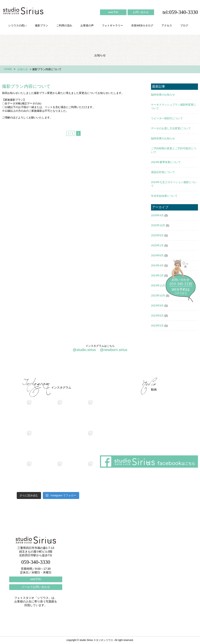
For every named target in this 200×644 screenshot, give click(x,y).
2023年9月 (157, 306)
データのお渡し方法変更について (171, 128)
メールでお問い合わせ (36, 587)
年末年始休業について (164, 196)
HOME (8, 69)
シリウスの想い (17, 25)
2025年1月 (157, 245)
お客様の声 (87, 25)
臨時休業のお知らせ (163, 95)
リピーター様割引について (167, 118)
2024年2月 (157, 275)
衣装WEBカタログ (142, 25)
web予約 (113, 12)
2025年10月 (158, 225)
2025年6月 (157, 235)
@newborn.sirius (113, 350)
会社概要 (131, 367)
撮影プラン (42, 25)
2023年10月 (158, 296)
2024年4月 (157, 265)
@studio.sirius (84, 350)
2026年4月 (157, 215)
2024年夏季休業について (166, 162)
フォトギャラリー (112, 25)
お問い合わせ (141, 12)
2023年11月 (158, 285)
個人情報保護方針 (181, 367)
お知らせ (23, 69)
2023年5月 (157, 326)
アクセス (167, 25)
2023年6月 (157, 316)
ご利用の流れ (64, 25)
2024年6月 (157, 255)
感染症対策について (163, 172)
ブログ (184, 25)
